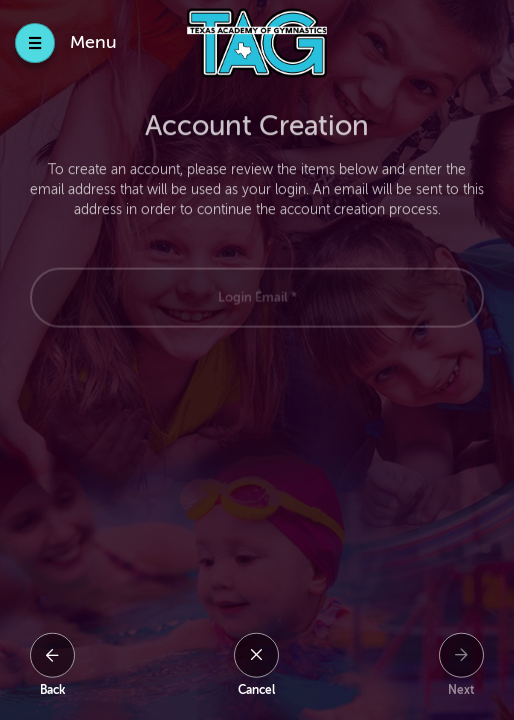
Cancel (256, 690)
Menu (93, 42)
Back (52, 690)
